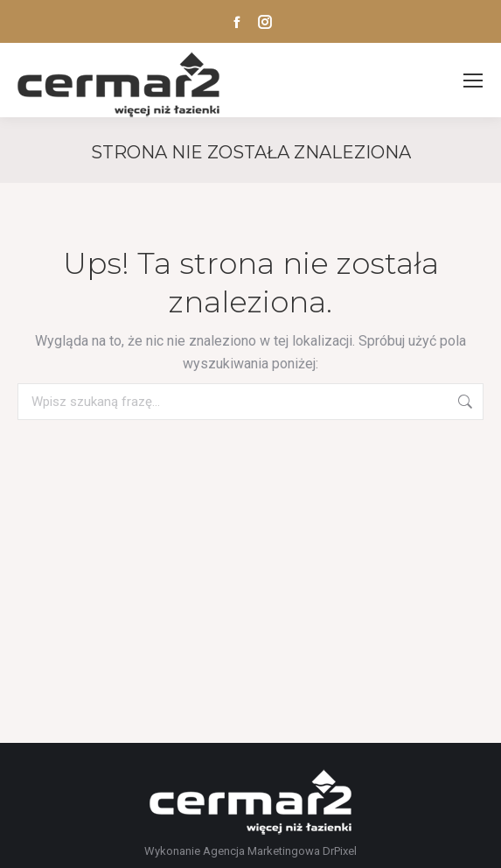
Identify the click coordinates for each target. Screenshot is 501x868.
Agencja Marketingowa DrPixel (280, 851)
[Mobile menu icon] (473, 80)
